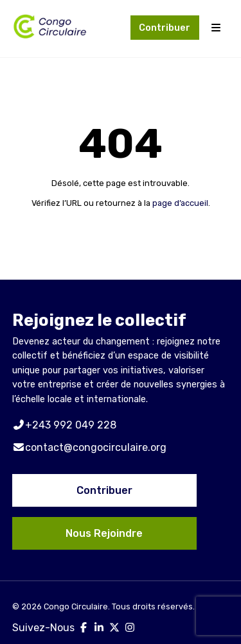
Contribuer (165, 28)
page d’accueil (180, 203)
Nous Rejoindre (104, 533)
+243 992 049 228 (64, 425)
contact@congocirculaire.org (89, 447)
